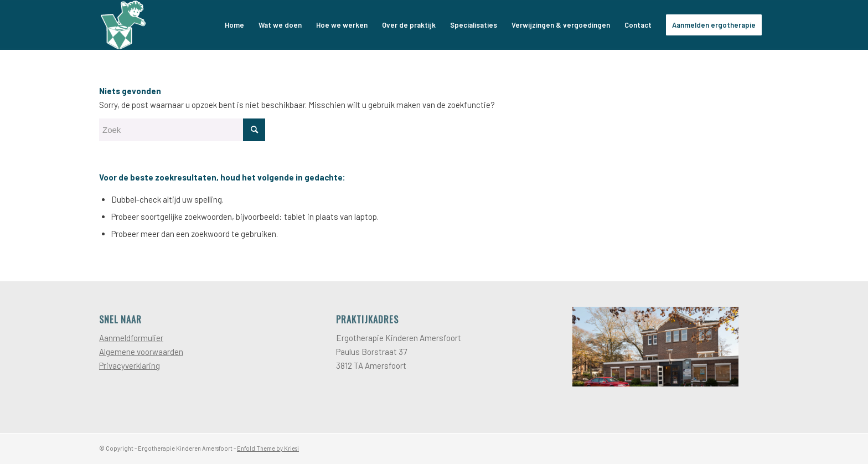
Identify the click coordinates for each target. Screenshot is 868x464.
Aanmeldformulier (131, 338)
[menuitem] (234, 25)
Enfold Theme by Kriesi (268, 448)
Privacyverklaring (130, 365)
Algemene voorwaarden (141, 352)
